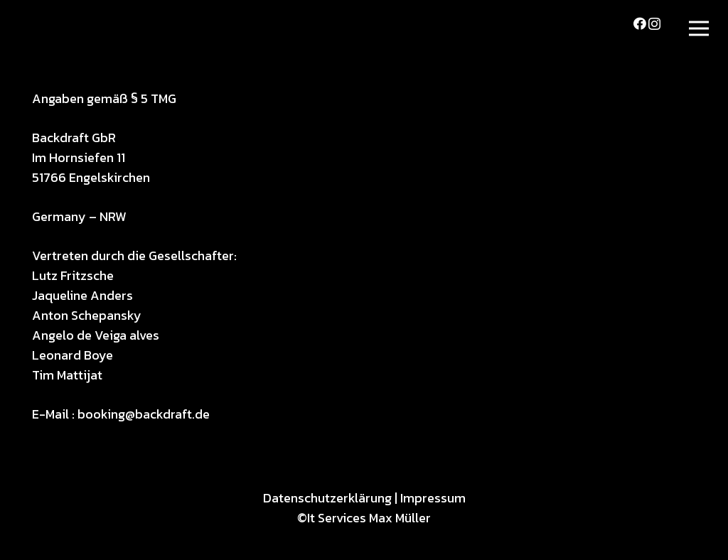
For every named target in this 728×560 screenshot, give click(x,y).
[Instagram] (654, 24)
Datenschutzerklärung (327, 498)
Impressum (433, 498)
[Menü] (699, 28)
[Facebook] (640, 23)
